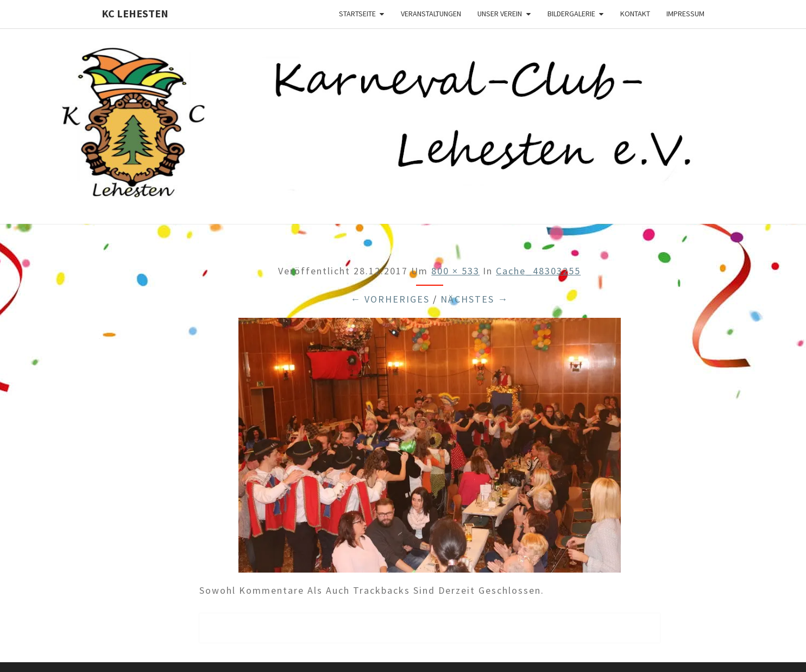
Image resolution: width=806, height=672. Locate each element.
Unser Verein (500, 14)
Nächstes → (474, 299)
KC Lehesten (135, 13)
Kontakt (635, 14)
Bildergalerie (571, 14)
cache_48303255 (538, 271)
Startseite (357, 14)
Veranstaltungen (431, 14)
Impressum (685, 14)
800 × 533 (455, 271)
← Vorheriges (390, 299)
